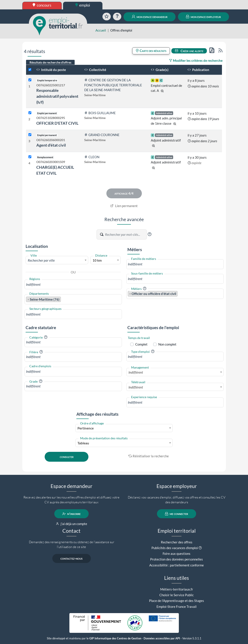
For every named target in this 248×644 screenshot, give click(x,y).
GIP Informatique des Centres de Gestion (115, 638)
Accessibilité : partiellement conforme (177, 565)
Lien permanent (124, 206)
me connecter (177, 514)
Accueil (101, 30)
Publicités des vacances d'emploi (175, 548)
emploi (83, 5)
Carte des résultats (151, 51)
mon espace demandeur (150, 17)
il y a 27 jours (197, 135)
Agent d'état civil (51, 145)
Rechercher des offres (177, 542)
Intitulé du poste (51, 70)
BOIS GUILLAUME (100, 113)
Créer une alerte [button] (189, 51)
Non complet (167, 344)
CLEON (92, 157)
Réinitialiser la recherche (149, 456)
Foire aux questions (177, 554)
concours (42, 5)
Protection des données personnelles (177, 559)
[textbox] (57, 260)
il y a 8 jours (196, 80)
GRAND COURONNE (102, 135)
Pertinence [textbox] (86, 428)
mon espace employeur (203, 17)
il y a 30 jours (197, 157)
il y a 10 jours (197, 113)
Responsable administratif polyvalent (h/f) (57, 96)
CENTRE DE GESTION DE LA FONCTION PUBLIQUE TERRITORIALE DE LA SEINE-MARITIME (113, 85)
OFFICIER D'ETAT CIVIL (57, 123)
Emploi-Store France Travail (177, 607)
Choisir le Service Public (177, 595)
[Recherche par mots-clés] (126, 234)
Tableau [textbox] (83, 443)
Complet (141, 344)
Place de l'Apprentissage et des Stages (177, 601)
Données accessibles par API (162, 638)
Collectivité (95, 70)
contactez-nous (71, 559)
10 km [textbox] (97, 260)
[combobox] (57, 260)
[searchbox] (73, 285)
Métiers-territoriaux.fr (177, 589)
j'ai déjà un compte (71, 524)
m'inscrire (71, 514)
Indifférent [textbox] (136, 372)
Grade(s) (160, 70)
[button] (150, 234)
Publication (198, 70)
